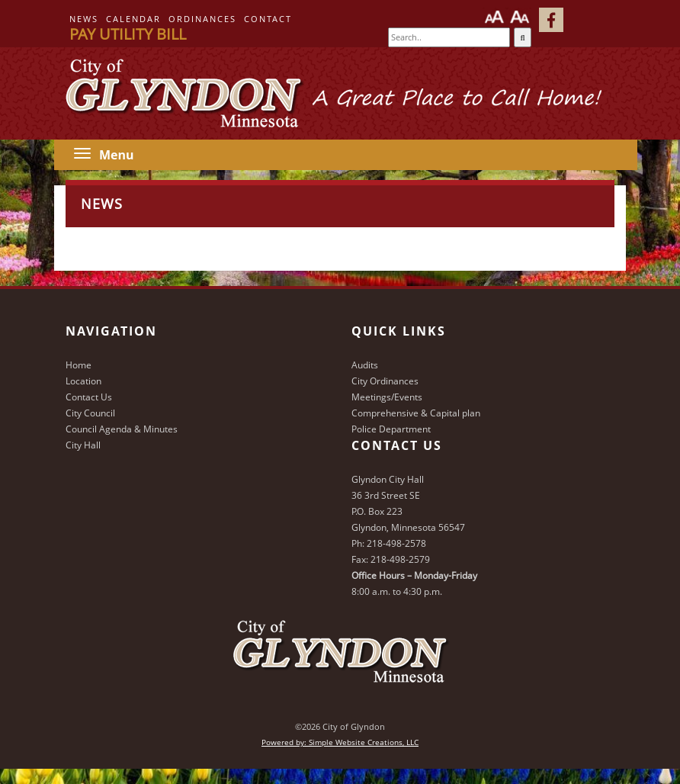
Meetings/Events (387, 397)
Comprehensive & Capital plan (416, 413)
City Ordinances (385, 381)
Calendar (133, 19)
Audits (365, 365)
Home (79, 365)
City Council (90, 413)
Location (83, 381)
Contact (268, 19)
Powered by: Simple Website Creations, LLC (340, 742)
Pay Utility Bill (128, 34)
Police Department (391, 429)
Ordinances (202, 19)
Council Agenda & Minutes (122, 429)
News (84, 19)
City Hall (83, 445)
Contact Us (89, 397)
